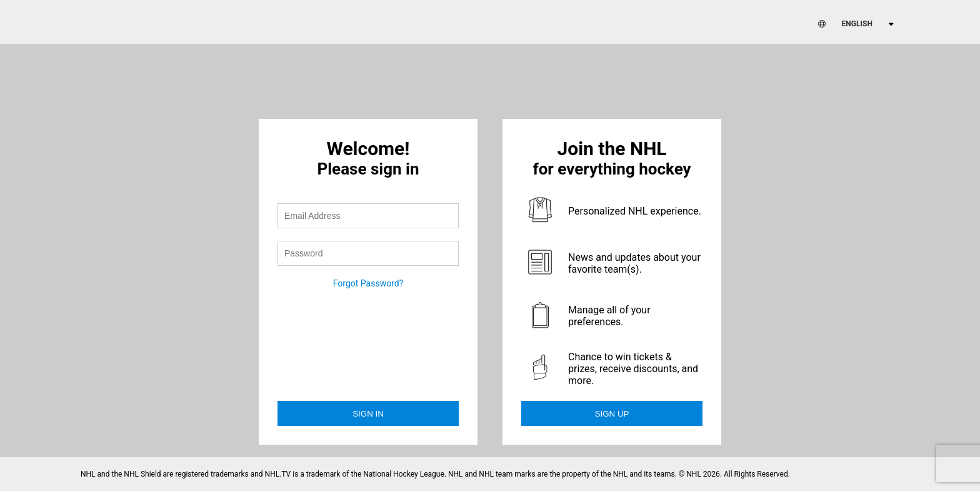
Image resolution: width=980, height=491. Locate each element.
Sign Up (612, 414)
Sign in (368, 414)
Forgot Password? (368, 283)
